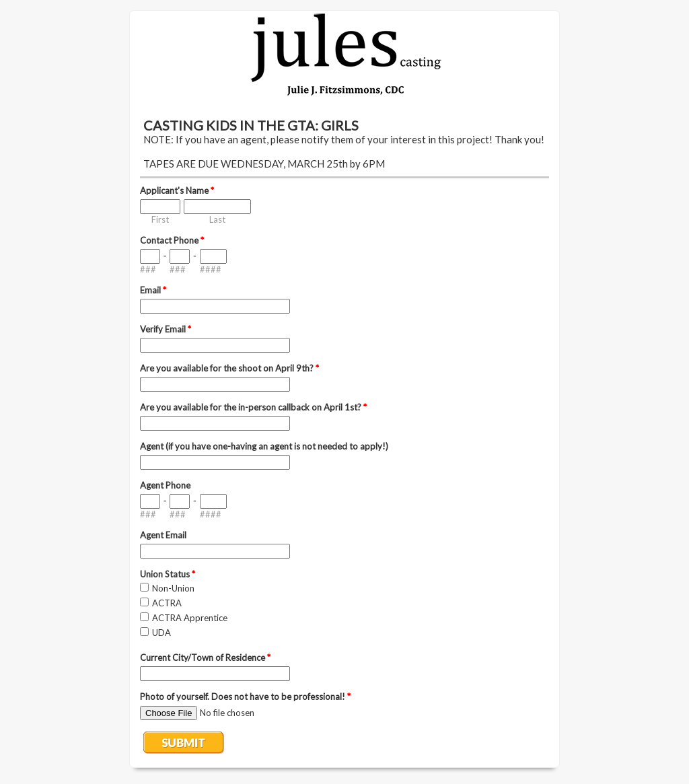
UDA (161, 633)
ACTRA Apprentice (190, 618)
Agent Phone (165, 485)
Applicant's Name (177, 190)
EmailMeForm (344, 56)
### (148, 269)
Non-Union (173, 588)
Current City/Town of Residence (205, 657)
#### (211, 269)
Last (217, 219)
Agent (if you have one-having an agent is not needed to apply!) (264, 446)
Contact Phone (172, 240)
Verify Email (166, 329)
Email (153, 290)
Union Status (168, 574)
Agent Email (163, 535)
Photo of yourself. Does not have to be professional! (245, 697)
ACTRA (167, 603)
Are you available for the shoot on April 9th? (229, 368)
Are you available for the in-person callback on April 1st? (253, 407)
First (160, 219)
